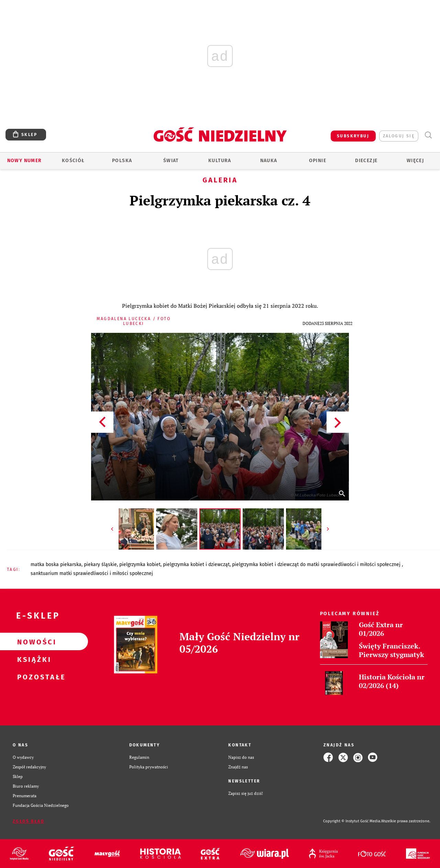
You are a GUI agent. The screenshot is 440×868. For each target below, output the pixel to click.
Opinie (318, 161)
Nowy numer (25, 161)
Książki (33, 659)
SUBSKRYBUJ (353, 136)
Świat (171, 161)
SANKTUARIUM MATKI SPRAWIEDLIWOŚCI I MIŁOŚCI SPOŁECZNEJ (92, 573)
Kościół (73, 161)
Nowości (33, 642)
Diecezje (366, 161)
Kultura (220, 161)
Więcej (415, 161)
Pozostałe (33, 677)
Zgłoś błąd (29, 821)
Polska (122, 161)
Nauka (269, 161)
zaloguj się (399, 136)
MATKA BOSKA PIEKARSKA (56, 565)
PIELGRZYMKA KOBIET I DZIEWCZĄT (196, 565)
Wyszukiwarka (428, 135)
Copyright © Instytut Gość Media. (352, 821)
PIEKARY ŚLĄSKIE (100, 565)
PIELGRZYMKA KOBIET (140, 565)
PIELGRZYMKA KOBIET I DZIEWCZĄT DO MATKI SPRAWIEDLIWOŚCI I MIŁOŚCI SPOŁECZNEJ (317, 565)
